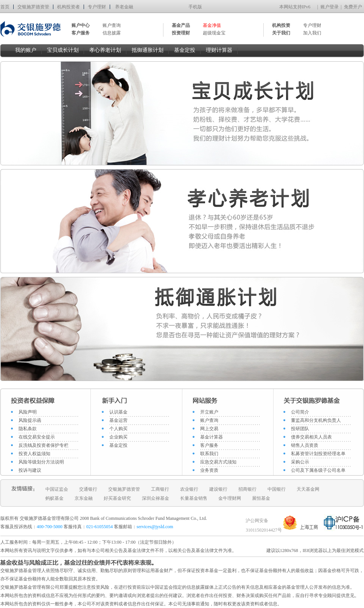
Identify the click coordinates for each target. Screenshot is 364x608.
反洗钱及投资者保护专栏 (44, 445)
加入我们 (312, 33)
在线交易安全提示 (37, 437)
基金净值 (212, 25)
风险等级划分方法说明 (41, 462)
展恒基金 (261, 498)
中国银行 (277, 489)
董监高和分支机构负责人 (316, 420)
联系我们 (209, 454)
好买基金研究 (117, 498)
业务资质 (209, 470)
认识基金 (118, 412)
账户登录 (330, 7)
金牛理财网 (230, 498)
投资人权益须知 (34, 454)
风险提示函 (30, 420)
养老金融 (124, 7)
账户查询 (112, 25)
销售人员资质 (305, 445)
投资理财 (181, 33)
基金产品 (181, 25)
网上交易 (209, 429)
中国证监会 (57, 489)
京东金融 (84, 498)
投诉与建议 (30, 470)
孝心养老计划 (105, 50)
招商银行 (247, 489)
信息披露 (112, 33)
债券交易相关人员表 (311, 437)
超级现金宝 (214, 33)
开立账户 (209, 412)
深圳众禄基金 (156, 498)
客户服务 (209, 445)
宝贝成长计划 (63, 50)
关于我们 (281, 33)
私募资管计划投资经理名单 (318, 454)
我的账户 (26, 50)
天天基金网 (308, 489)
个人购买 (118, 429)
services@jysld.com (156, 527)
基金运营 (118, 420)
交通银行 (88, 489)
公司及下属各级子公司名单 (318, 470)
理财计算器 (219, 50)
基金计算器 (212, 437)
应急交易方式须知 (218, 462)
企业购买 (118, 437)
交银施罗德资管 (33, 7)
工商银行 (160, 489)
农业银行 (189, 489)
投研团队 (300, 429)
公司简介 (300, 412)
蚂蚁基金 (54, 498)
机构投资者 (68, 7)
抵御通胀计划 (148, 50)
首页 (5, 7)
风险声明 (28, 412)
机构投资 (281, 25)
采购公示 (300, 462)
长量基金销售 (194, 498)
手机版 (195, 7)
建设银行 (218, 489)
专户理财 (97, 7)
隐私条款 (28, 429)
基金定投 (185, 50)
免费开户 (353, 7)
